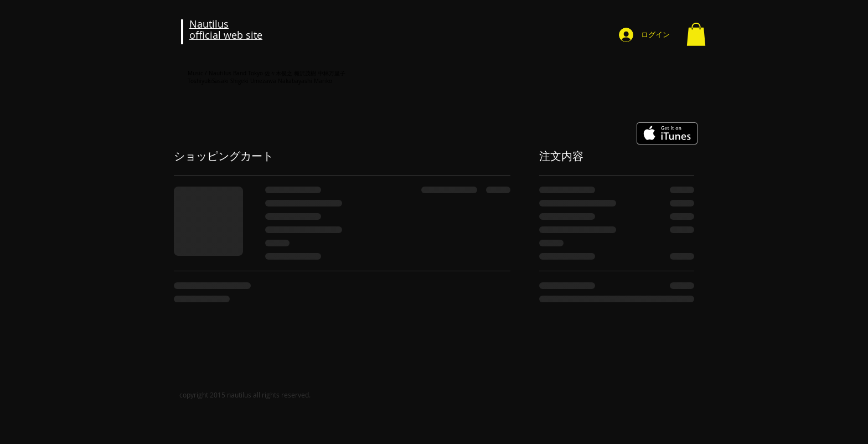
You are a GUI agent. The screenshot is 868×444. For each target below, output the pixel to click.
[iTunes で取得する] (667, 133)
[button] (696, 34)
